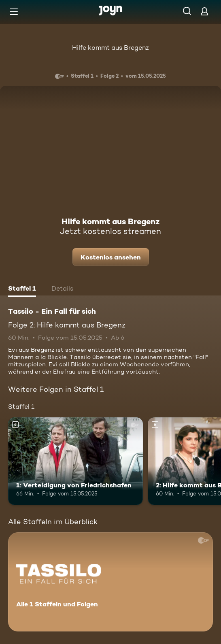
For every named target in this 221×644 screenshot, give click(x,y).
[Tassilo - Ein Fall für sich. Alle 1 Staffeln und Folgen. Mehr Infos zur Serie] (110, 582)
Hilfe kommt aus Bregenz (110, 48)
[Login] (204, 11)
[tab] (22, 289)
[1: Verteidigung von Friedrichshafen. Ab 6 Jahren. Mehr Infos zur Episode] (75, 461)
